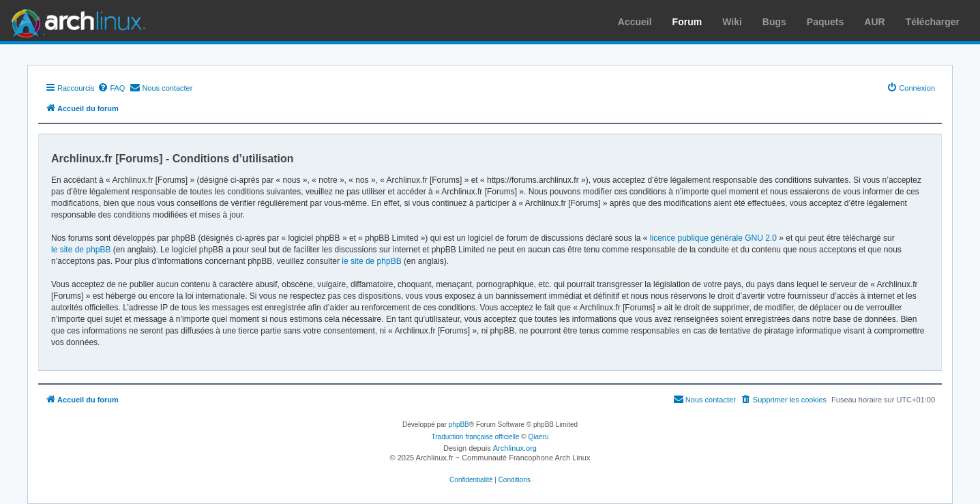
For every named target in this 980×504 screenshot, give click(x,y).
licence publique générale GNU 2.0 (713, 238)
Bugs (774, 22)
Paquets (825, 22)
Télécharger (933, 22)
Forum (687, 22)
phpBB (459, 425)
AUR (874, 22)
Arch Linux (75, 20)
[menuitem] (111, 88)
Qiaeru (538, 437)
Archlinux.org (515, 448)
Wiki (732, 22)
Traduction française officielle (476, 437)
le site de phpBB (81, 250)
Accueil (635, 22)
